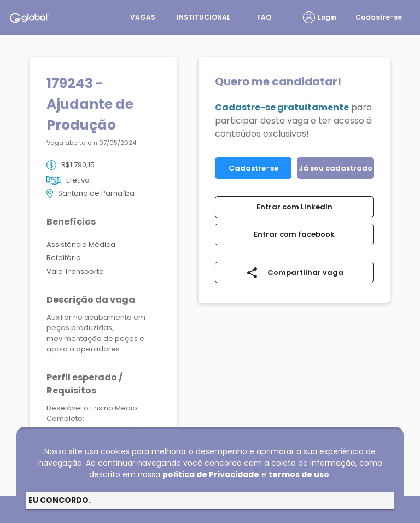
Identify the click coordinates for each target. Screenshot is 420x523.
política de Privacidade (211, 474)
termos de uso (299, 474)
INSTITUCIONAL (203, 17)
